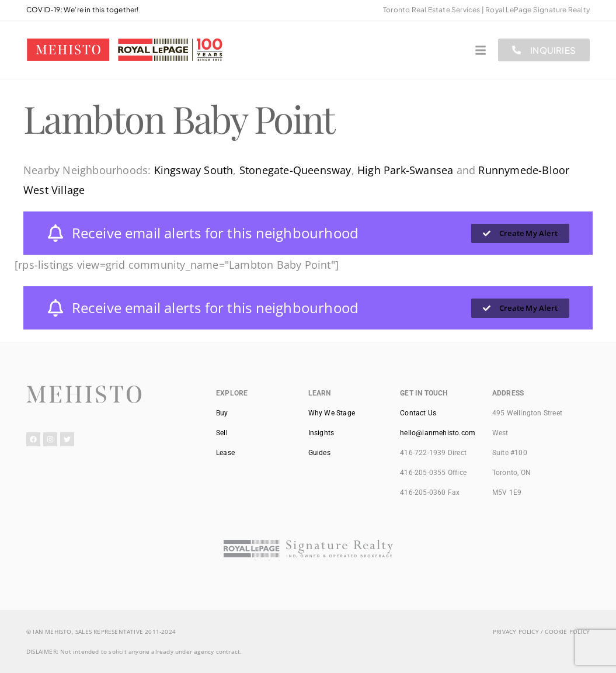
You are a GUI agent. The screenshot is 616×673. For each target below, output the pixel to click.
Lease (225, 453)
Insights (321, 433)
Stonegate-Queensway (295, 170)
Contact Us (418, 413)
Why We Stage (332, 413)
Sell (222, 433)
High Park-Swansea (405, 170)
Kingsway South (194, 170)
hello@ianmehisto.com (438, 433)
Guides (319, 453)
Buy (222, 413)
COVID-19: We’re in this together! (83, 10)
